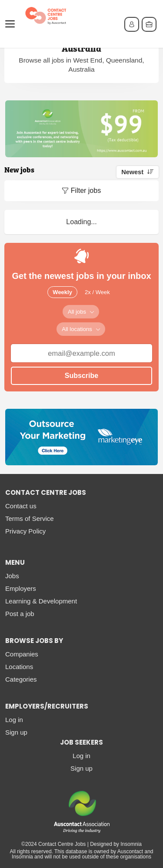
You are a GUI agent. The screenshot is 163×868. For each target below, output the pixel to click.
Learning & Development (41, 601)
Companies (22, 654)
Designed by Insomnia (116, 844)
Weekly (62, 292)
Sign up (16, 732)
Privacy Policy (25, 531)
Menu (12, 24)
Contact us (21, 506)
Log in (14, 720)
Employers (21, 588)
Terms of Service (30, 518)
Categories (21, 679)
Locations (19, 667)
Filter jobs (86, 190)
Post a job (20, 614)
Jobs (12, 576)
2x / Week (97, 292)
